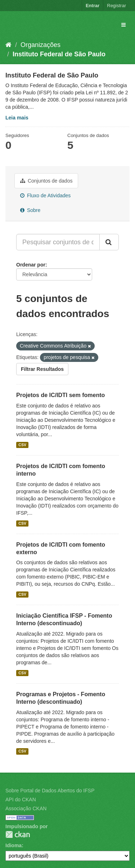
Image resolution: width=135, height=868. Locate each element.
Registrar (116, 6)
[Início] (8, 45)
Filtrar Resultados (42, 369)
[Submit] (109, 242)
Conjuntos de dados (46, 181)
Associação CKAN (26, 808)
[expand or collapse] (123, 25)
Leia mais (17, 118)
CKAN (18, 834)
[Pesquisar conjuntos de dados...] (58, 242)
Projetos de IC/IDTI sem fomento (60, 395)
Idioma (13, 845)
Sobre (30, 210)
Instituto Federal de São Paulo (59, 54)
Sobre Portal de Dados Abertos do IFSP (50, 791)
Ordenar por (31, 265)
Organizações (40, 45)
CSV (22, 445)
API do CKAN (21, 799)
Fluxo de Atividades (45, 195)
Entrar (93, 6)
